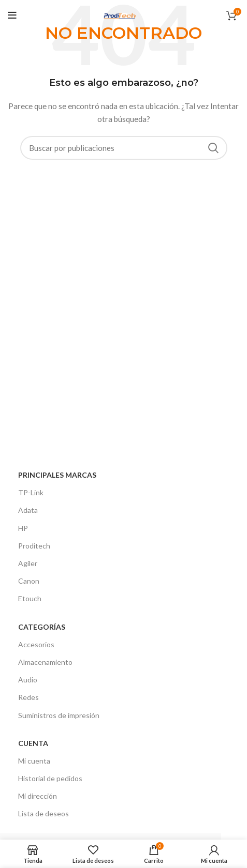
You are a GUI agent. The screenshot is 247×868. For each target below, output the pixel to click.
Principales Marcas (57, 475)
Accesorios (36, 644)
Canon (29, 581)
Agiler (28, 563)
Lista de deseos (43, 813)
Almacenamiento (45, 662)
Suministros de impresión (59, 715)
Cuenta (33, 743)
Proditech (34, 546)
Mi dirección (38, 796)
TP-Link (31, 492)
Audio (28, 680)
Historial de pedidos (50, 778)
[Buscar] (124, 148)
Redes (28, 697)
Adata (28, 510)
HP (23, 528)
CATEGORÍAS (42, 627)
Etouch (30, 598)
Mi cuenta (34, 761)
